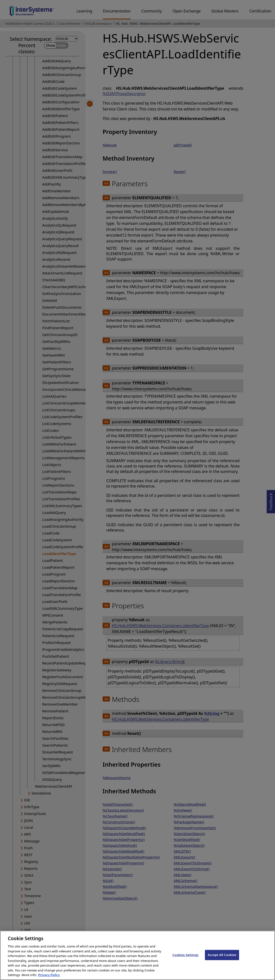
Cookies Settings (185, 958)
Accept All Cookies (222, 958)
